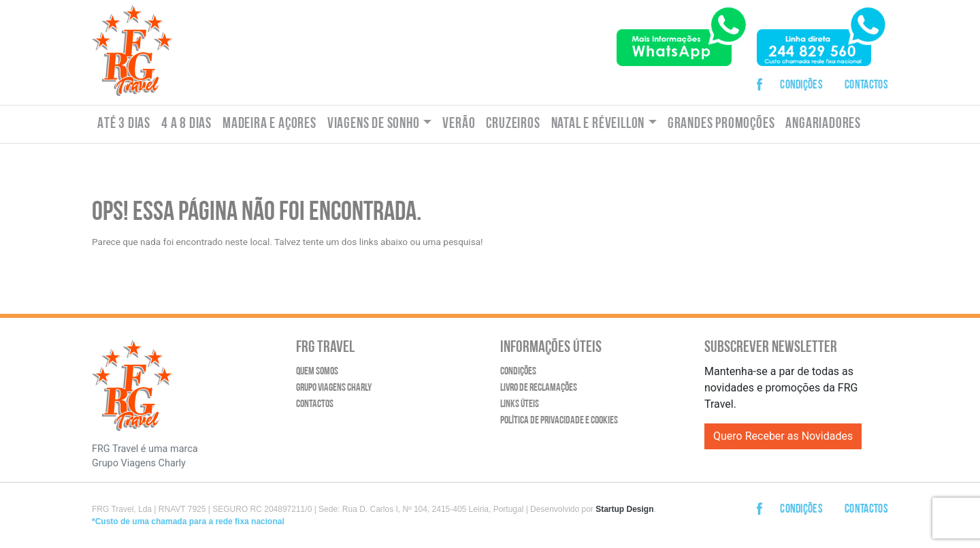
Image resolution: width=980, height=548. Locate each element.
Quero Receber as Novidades (783, 436)
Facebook (764, 74)
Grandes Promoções (721, 124)
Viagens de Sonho (374, 124)
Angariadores (823, 124)
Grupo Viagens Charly (334, 388)
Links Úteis (520, 404)
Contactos (866, 85)
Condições (801, 85)
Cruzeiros (513, 124)
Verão (459, 124)
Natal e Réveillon (598, 124)
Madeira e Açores (269, 124)
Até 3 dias (124, 124)
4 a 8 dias (186, 124)
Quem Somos (317, 372)
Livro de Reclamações (539, 388)
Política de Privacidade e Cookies (559, 421)
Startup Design (624, 509)
